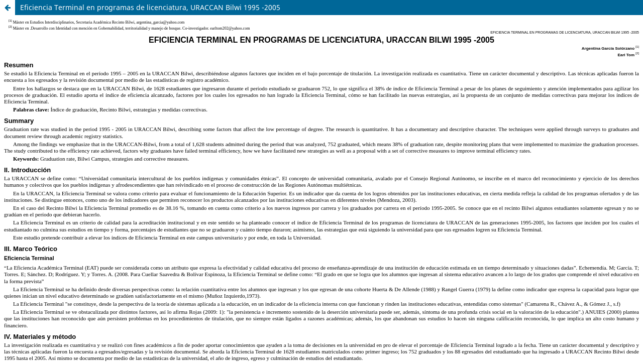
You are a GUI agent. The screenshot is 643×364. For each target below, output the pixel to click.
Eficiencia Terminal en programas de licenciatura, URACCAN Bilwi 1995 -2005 (150, 7)
